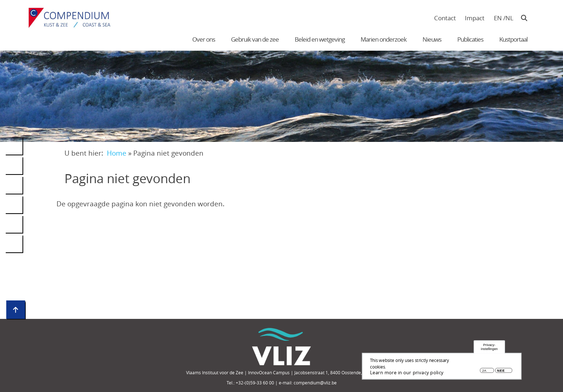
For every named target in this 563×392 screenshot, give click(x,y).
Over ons (204, 39)
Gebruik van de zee (255, 39)
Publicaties (470, 39)
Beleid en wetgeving (320, 39)
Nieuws (432, 39)
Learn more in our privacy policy (407, 373)
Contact (445, 18)
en (498, 18)
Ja (484, 372)
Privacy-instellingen (489, 348)
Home (117, 153)
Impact (475, 18)
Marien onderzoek (384, 39)
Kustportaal (513, 39)
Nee (501, 372)
